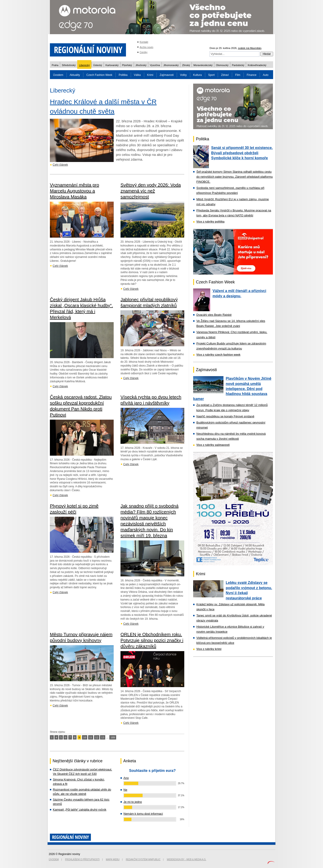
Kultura (197, 75)
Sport (211, 75)
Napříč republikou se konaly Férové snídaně (225, 416)
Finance (252, 75)
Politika (123, 75)
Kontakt (144, 42)
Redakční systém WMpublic (143, 859)
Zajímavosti (167, 75)
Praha (55, 65)
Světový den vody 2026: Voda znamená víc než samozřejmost (151, 191)
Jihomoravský (171, 65)
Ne (125, 790)
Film (238, 75)
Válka (137, 75)
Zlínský (186, 65)
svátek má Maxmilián (250, 48)
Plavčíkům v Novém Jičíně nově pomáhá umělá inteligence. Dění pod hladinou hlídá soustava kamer (232, 389)
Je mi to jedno (133, 802)
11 (91, 737)
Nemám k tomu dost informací (143, 814)
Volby (183, 75)
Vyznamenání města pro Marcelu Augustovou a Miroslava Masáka (74, 191)
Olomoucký (222, 65)
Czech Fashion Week (99, 75)
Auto (266, 75)
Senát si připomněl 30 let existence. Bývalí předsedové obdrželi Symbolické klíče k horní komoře (242, 153)
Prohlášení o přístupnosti (82, 859)
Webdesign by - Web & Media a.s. (186, 859)
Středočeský (69, 65)
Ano (126, 778)
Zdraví (225, 75)
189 (113, 737)
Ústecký (98, 65)
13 (103, 737)
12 (97, 737)
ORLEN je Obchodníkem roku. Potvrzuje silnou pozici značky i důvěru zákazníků (152, 640)
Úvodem (58, 75)
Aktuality (75, 75)
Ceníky (144, 52)
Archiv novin (146, 47)
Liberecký (84, 65)
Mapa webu (113, 859)
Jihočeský (141, 65)
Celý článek (60, 165)
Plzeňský (127, 65)
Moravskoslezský (203, 65)
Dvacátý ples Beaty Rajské (214, 315)
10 (85, 737)
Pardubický (238, 65)
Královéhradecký (257, 65)
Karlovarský (112, 65)
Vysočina (155, 65)
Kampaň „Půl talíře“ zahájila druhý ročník (80, 810)
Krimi (150, 75)
